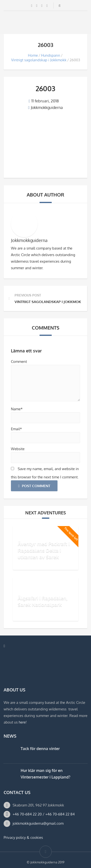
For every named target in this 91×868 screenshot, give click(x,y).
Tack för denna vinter (40, 749)
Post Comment (34, 486)
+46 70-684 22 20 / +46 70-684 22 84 (44, 814)
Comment (19, 362)
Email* (16, 429)
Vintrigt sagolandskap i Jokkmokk (39, 60)
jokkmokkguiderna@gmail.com (38, 823)
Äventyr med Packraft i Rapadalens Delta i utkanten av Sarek (44, 550)
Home (33, 55)
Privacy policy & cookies (23, 837)
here (22, 722)
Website (18, 449)
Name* (17, 409)
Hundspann (51, 55)
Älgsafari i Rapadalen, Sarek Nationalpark (43, 601)
